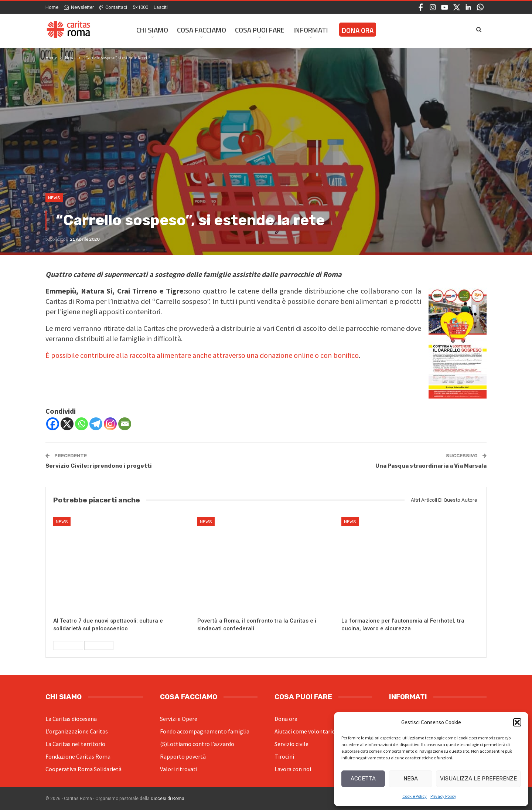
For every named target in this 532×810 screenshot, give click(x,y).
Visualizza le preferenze (478, 779)
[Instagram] (110, 424)
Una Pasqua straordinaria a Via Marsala (431, 466)
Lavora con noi (293, 769)
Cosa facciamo (202, 30)
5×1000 (140, 7)
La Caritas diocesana (71, 719)
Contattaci (113, 7)
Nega (411, 779)
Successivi (99, 645)
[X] (67, 424)
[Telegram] (96, 424)
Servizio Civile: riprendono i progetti (99, 466)
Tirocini (284, 756)
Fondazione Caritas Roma (78, 756)
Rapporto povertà (183, 756)
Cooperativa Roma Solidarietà (83, 769)
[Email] (125, 424)
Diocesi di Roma (168, 799)
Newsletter (79, 7)
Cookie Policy (415, 796)
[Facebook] (53, 424)
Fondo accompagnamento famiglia (205, 731)
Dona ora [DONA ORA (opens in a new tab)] (358, 30)
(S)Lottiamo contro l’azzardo (197, 744)
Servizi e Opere (179, 719)
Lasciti (161, 7)
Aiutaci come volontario (305, 731)
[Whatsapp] (81, 424)
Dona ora (286, 719)
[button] (517, 722)
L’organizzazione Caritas (77, 731)
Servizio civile (291, 744)
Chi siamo (152, 30)
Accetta (363, 779)
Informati (311, 30)
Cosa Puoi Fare (260, 30)
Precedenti (68, 645)
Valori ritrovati (179, 769)
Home (52, 7)
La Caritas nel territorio (75, 744)
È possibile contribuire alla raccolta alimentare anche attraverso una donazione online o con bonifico (202, 355)
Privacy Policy (443, 796)
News (54, 198)
